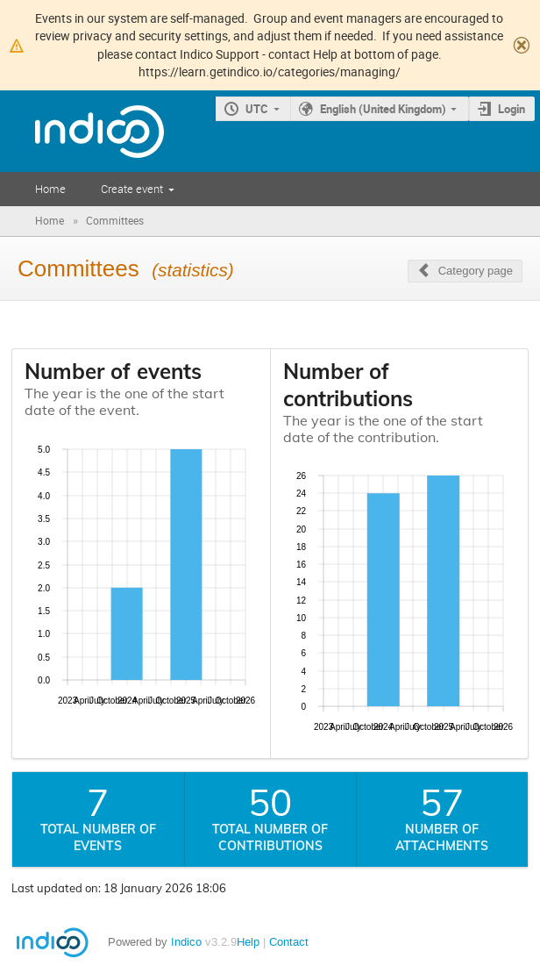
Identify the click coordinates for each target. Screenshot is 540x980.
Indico (186, 942)
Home (50, 189)
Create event (132, 189)
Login (512, 109)
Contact (289, 942)
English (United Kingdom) (383, 109)
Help (248, 942)
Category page (476, 271)
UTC (257, 109)
